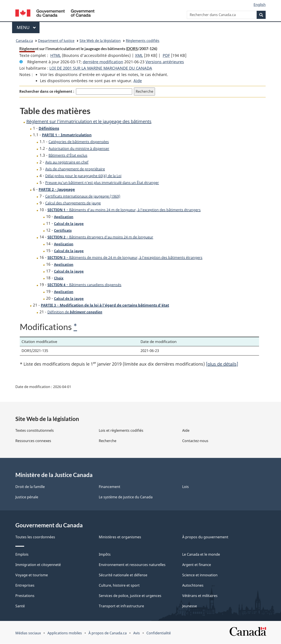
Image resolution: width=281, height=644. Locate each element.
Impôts (105, 555)
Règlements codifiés (143, 41)
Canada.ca (24, 41)
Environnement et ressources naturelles (132, 565)
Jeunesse (190, 606)
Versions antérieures (165, 62)
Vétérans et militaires (200, 596)
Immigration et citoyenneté (38, 565)
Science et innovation (200, 575)
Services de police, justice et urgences (130, 596)
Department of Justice (56, 41)
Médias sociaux (28, 633)
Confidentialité (159, 633)
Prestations (25, 596)
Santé (20, 606)
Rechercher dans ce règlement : (47, 91)
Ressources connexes (33, 441)
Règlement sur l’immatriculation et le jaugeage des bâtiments (89, 121)
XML (139, 55)
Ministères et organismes (120, 537)
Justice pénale (27, 497)
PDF (166, 55)
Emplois (22, 555)
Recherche (108, 441)
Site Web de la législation (100, 41)
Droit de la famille (30, 487)
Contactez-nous (195, 441)
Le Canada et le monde (201, 555)
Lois (186, 487)
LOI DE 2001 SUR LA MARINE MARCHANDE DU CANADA (101, 68)
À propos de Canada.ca (108, 633)
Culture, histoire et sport (119, 586)
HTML (56, 55)
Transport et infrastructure (121, 606)
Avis (137, 633)
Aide (138, 81)
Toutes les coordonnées (35, 537)
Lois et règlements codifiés (121, 431)
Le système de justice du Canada (126, 497)
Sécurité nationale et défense (123, 575)
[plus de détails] (222, 364)
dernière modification (103, 62)
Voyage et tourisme (32, 575)
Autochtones (193, 586)
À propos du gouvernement (205, 537)
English (260, 5)
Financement (110, 487)
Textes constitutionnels (35, 431)
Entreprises (25, 586)
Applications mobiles (65, 633)
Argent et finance (197, 565)
